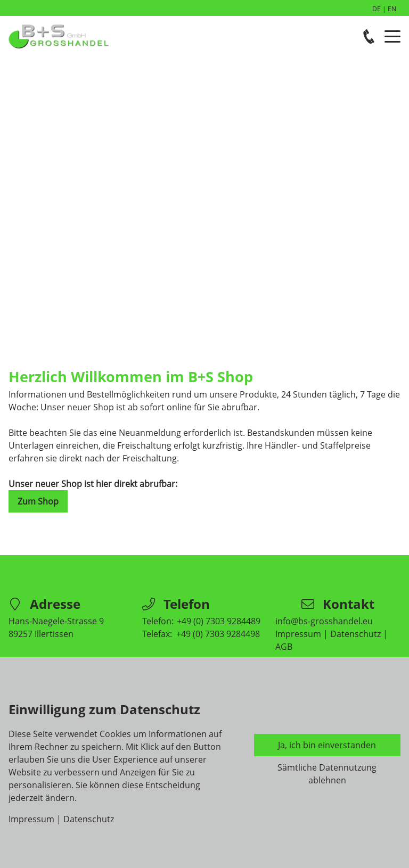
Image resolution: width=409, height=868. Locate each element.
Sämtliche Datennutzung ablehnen (327, 774)
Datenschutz (355, 634)
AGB (284, 647)
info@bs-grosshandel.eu (324, 621)
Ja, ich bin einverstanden (327, 745)
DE (377, 9)
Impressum (298, 634)
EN (392, 9)
